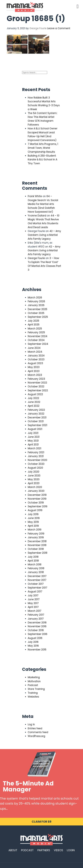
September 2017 (37, 588)
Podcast (33, 685)
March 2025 (35, 329)
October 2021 (36, 421)
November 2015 (37, 650)
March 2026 (35, 298)
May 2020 (34, 479)
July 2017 (33, 596)
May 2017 (33, 603)
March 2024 (35, 352)
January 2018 (36, 572)
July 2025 (33, 321)
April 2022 (34, 406)
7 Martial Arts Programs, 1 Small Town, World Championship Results (43, 148)
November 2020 (37, 460)
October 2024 (36, 340)
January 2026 (36, 305)
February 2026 (36, 301)
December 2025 (37, 309)
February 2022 (36, 410)
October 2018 (36, 549)
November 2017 (37, 580)
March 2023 (35, 375)
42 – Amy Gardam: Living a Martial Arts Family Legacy (44, 235)
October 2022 (36, 386)
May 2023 (34, 367)
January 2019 (36, 537)
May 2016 (33, 646)
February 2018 (36, 568)
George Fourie (36, 258)
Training (33, 693)
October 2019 (36, 503)
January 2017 (36, 619)
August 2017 (35, 592)
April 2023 (34, 371)
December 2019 (37, 495)
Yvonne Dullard (37, 216)
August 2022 (35, 394)
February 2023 (36, 379)
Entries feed (35, 728)
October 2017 (36, 584)
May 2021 (33, 441)
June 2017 (34, 599)
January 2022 (36, 414)
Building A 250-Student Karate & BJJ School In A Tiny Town (42, 160)
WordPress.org (36, 736)
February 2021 (36, 452)
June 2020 (34, 476)
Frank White (35, 196)
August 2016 (35, 638)
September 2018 (38, 553)
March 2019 (35, 530)
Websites (33, 697)
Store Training (36, 689)
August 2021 (35, 429)
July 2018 (33, 557)
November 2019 (37, 499)
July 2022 (33, 398)
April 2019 (33, 526)
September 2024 (38, 344)
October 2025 (36, 313)
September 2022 (38, 390)
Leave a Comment (59, 28)
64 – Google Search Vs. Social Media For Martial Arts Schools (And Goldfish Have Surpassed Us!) (43, 204)
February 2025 (36, 332)
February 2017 (36, 615)
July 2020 (33, 472)
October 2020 (36, 464)
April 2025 (34, 325)
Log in (31, 724)
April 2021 (33, 445)
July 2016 (33, 642)
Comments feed (38, 732)
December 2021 (37, 417)
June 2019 (34, 518)
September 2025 (38, 317)
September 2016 (38, 634)
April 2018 (33, 561)
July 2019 (33, 514)
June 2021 (34, 437)
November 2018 (37, 545)
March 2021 (34, 448)
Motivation (34, 681)
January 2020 (36, 491)
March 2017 (34, 611)
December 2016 (37, 623)
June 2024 (34, 348)
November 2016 (37, 626)
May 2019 (33, 522)
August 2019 (35, 510)
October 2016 (36, 630)
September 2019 (38, 506)
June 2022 (34, 402)
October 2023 (36, 359)
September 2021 (37, 425)
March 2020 (35, 487)
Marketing (34, 677)
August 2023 (35, 363)
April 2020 (34, 483)
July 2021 (33, 433)
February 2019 (36, 534)
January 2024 (36, 356)
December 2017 (37, 576)
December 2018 (37, 541)
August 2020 (35, 468)
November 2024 (38, 336)
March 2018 (35, 564)
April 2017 (33, 607)
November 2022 (37, 383)
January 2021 (36, 456)
